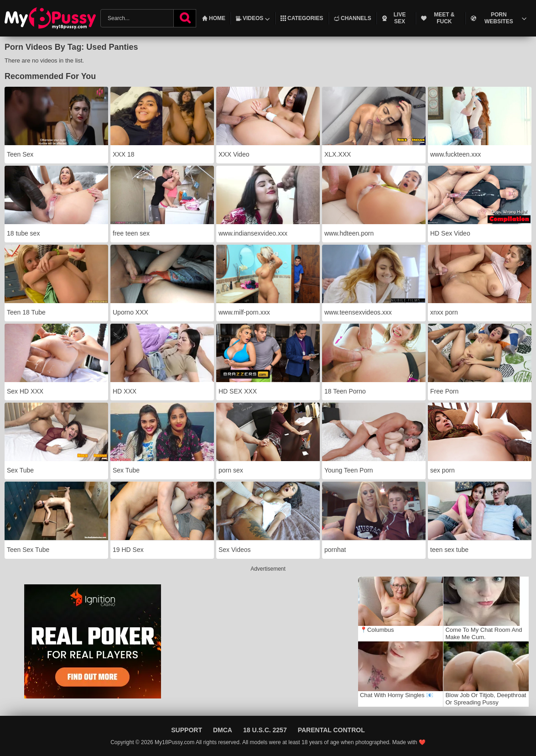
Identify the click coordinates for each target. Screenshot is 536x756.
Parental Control (331, 730)
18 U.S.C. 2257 (265, 730)
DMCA (223, 730)
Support (187, 730)
